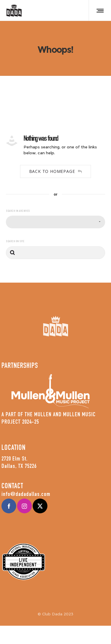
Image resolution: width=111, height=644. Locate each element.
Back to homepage (56, 171)
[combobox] (55, 222)
